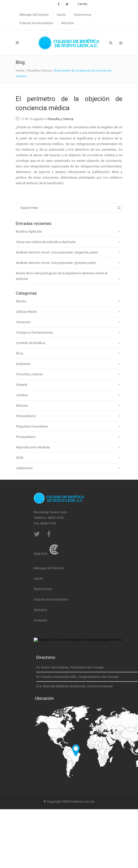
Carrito (61, 15)
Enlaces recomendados (36, 23)
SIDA (20, 458)
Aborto (21, 301)
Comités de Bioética (31, 343)
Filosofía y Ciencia (39, 71)
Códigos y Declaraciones (34, 332)
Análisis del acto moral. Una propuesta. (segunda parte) (57, 252)
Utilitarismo (24, 468)
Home (20, 71)
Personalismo (26, 416)
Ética (20, 353)
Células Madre (26, 312)
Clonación (23, 322)
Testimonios (83, 15)
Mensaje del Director (34, 15)
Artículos (67, 23)
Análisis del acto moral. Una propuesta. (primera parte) (56, 263)
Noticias (22, 405)
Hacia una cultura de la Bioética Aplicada (46, 242)
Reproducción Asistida (33, 447)
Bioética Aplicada (29, 231)
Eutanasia (23, 364)
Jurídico (22, 395)
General (22, 385)
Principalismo (26, 437)
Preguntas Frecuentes (32, 426)
